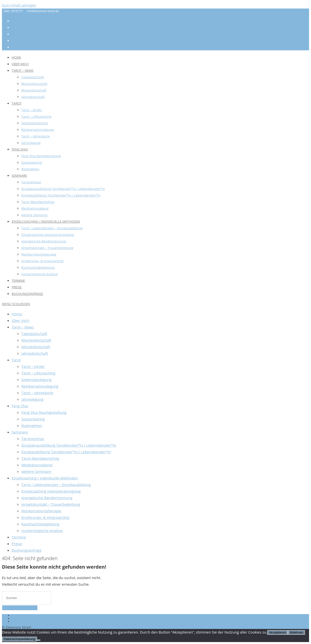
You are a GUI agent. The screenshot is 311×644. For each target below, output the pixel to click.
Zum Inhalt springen (19, 5)
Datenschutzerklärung (27, 618)
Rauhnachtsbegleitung (40, 524)
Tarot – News (23, 327)
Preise (17, 544)
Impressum (19, 615)
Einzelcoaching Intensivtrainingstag (51, 491)
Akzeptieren (277, 632)
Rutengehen (32, 425)
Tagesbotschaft (34, 334)
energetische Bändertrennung (47, 498)
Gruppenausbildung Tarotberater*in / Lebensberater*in (69, 445)
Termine (19, 537)
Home (17, 314)
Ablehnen (296, 632)
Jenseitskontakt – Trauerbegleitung (51, 504)
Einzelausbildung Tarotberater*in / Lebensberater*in (66, 452)
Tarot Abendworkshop (40, 458)
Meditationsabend (37, 465)
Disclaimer (19, 621)
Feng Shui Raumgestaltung (44, 412)
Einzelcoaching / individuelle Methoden (45, 478)
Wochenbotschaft (36, 340)
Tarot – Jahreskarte (37, 393)
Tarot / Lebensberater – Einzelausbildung (56, 485)
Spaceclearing (33, 419)
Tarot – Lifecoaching (38, 373)
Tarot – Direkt (33, 366)
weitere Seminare (36, 471)
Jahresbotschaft (35, 353)
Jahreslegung (32, 399)
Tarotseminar (33, 439)
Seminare (20, 432)
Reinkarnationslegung (40, 386)
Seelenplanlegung (36, 379)
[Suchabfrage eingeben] (27, 598)
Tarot (16, 360)
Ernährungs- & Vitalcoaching (45, 517)
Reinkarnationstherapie (41, 511)
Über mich (21, 320)
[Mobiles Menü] (16, 304)
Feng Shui (20, 406)
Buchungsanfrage (27, 550)
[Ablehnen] (39, 640)
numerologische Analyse (42, 530)
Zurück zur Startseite (20, 608)
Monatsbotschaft (36, 347)
